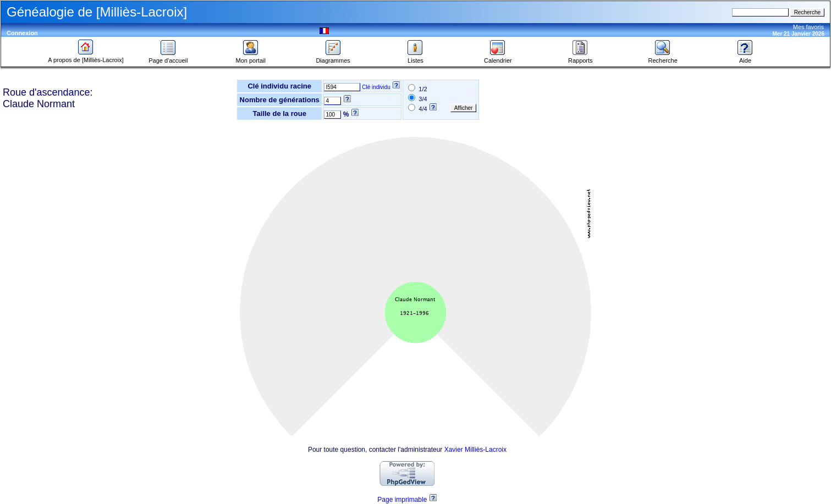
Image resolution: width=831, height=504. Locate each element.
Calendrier (498, 58)
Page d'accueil (168, 58)
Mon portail (251, 58)
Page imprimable (402, 500)
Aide (745, 58)
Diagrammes (333, 58)
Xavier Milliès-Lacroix (475, 450)
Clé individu (376, 87)
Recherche (663, 58)
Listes (415, 58)
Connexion (22, 33)
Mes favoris (808, 27)
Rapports (580, 58)
